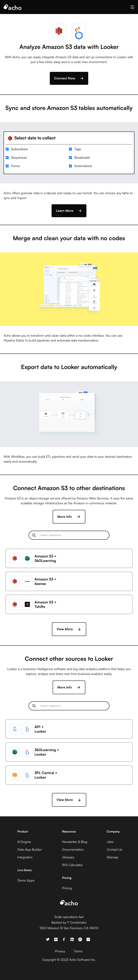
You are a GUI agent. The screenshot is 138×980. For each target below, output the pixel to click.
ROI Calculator (72, 865)
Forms (15, 166)
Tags (78, 149)
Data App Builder (30, 849)
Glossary (68, 857)
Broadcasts (82, 157)
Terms (78, 951)
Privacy (60, 951)
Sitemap (112, 857)
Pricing (67, 888)
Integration (25, 857)
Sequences (19, 157)
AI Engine (24, 842)
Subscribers (19, 149)
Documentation (73, 849)
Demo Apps (26, 880)
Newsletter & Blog (75, 842)
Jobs (110, 842)
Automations (83, 166)
